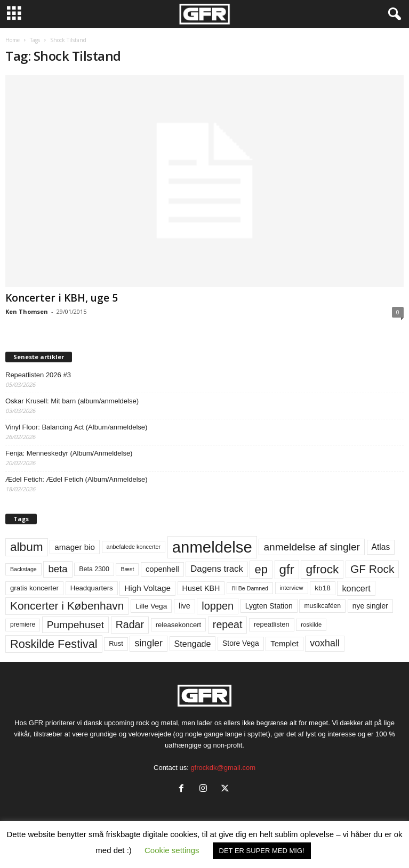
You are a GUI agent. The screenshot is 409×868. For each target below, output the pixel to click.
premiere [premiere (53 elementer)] (23, 624)
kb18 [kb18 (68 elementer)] (323, 588)
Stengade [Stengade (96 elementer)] (193, 644)
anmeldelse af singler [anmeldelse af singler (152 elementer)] (312, 547)
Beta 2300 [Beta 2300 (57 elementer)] (94, 569)
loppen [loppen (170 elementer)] (218, 606)
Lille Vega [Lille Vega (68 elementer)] (151, 606)
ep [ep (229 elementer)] (261, 569)
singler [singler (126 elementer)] (149, 643)
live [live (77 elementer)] (185, 606)
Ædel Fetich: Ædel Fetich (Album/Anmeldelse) (77, 479)
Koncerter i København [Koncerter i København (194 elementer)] (67, 606)
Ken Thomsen (27, 311)
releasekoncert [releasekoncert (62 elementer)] (179, 625)
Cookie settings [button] (172, 850)
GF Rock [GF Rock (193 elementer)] (372, 569)
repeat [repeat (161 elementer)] (228, 624)
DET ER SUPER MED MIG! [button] (262, 851)
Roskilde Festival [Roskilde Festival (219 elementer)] (54, 644)
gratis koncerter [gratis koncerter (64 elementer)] (34, 588)
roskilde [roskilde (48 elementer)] (311, 624)
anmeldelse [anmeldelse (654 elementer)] (212, 547)
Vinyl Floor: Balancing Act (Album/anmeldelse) (76, 427)
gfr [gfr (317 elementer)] (287, 569)
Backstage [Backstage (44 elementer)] (23, 569)
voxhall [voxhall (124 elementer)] (325, 643)
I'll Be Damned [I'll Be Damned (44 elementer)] (250, 588)
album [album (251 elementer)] (27, 547)
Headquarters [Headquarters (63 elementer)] (92, 588)
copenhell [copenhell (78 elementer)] (162, 569)
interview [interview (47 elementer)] (292, 588)
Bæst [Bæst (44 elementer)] (127, 569)
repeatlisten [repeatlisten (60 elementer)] (272, 624)
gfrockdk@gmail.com (223, 768)
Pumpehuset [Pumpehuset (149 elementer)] (75, 625)
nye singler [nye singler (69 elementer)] (370, 606)
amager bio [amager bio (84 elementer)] (75, 547)
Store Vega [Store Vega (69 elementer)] (241, 643)
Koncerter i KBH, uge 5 (62, 298)
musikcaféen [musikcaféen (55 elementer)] (322, 606)
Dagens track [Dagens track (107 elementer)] (217, 569)
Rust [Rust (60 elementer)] (116, 643)
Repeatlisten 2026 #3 (38, 375)
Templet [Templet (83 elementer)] (284, 643)
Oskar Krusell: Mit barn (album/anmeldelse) (72, 401)
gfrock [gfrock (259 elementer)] (322, 569)
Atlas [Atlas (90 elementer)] (381, 547)
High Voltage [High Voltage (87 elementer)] (147, 588)
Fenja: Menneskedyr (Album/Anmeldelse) (69, 453)
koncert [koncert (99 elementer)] (356, 588)
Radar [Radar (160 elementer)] (130, 624)
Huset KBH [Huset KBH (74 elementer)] (201, 588)
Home (13, 40)
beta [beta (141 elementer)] (58, 569)
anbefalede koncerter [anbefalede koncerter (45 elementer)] (134, 547)
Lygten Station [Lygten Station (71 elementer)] (269, 606)
